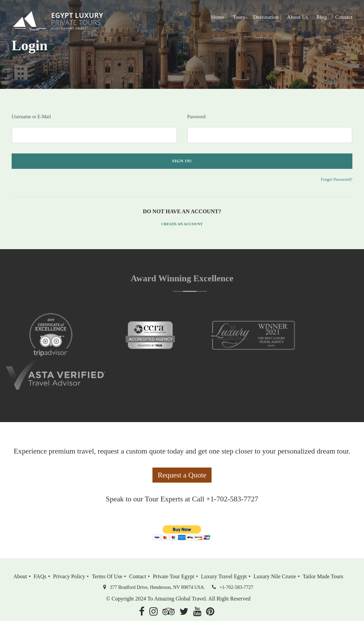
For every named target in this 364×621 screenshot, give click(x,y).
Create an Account (182, 224)
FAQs (40, 576)
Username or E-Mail (31, 117)
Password (197, 117)
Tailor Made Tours (323, 576)
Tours (239, 17)
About (20, 576)
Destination (266, 17)
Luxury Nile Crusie (275, 576)
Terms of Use (107, 576)
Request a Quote (182, 475)
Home (218, 17)
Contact (344, 17)
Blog (322, 17)
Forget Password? (336, 179)
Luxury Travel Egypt (224, 576)
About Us (298, 17)
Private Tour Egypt (173, 576)
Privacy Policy (69, 576)
